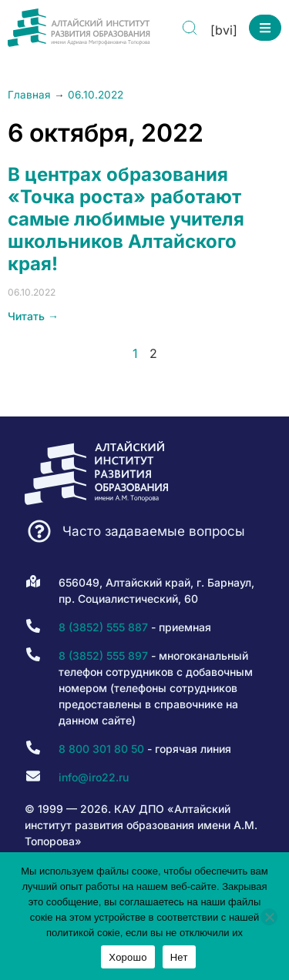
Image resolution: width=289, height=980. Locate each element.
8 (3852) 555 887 (103, 627)
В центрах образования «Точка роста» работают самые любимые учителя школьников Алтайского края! (126, 219)
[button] (265, 28)
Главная (29, 95)
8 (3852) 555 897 (103, 656)
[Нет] (269, 917)
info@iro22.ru (94, 777)
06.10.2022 (96, 95)
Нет (179, 957)
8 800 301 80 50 (101, 749)
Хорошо (128, 957)
